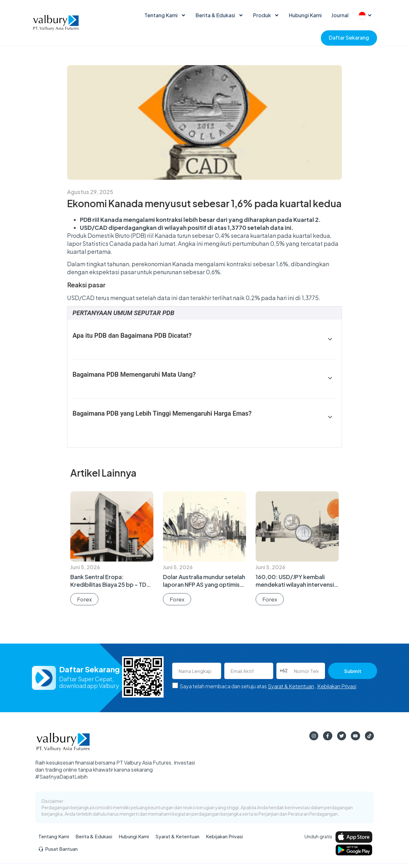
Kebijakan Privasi (337, 686)
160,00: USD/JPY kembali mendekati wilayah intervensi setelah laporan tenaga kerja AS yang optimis (295, 588)
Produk (266, 15)
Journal (340, 15)
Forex (84, 599)
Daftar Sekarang (349, 38)
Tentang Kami (165, 15)
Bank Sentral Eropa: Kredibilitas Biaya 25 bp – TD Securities (108, 584)
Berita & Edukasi (220, 15)
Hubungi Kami (305, 15)
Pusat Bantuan (58, 851)
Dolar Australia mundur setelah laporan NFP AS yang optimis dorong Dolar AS (204, 584)
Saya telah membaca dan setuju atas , (268, 686)
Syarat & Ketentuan (291, 686)
